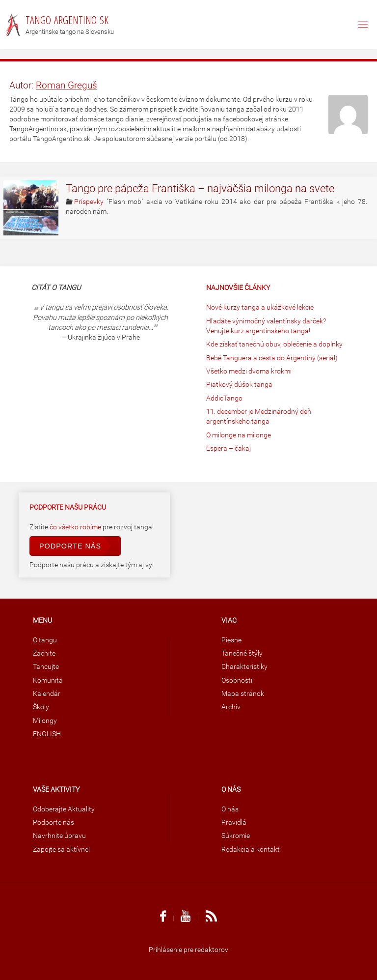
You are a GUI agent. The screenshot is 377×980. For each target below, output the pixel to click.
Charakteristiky (244, 667)
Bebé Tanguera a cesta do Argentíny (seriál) (272, 358)
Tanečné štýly (242, 653)
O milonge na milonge (239, 435)
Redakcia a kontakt (251, 850)
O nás (230, 809)
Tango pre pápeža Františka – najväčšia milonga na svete (200, 188)
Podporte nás (70, 546)
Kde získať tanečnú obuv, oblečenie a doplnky (274, 344)
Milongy (45, 721)
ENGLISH (47, 734)
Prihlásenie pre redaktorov (188, 950)
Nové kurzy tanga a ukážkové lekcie (260, 307)
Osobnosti (237, 680)
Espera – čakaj (229, 448)
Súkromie (236, 836)
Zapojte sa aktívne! (61, 850)
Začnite (44, 653)
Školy (41, 707)
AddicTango (224, 398)
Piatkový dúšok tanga (239, 385)
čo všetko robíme (76, 527)
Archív (231, 707)
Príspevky (89, 202)
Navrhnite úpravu (59, 836)
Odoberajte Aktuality (64, 809)
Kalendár (47, 694)
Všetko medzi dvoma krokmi (249, 371)
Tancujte (46, 667)
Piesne (231, 640)
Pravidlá (234, 822)
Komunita (48, 680)
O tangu (45, 640)
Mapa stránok (243, 694)
